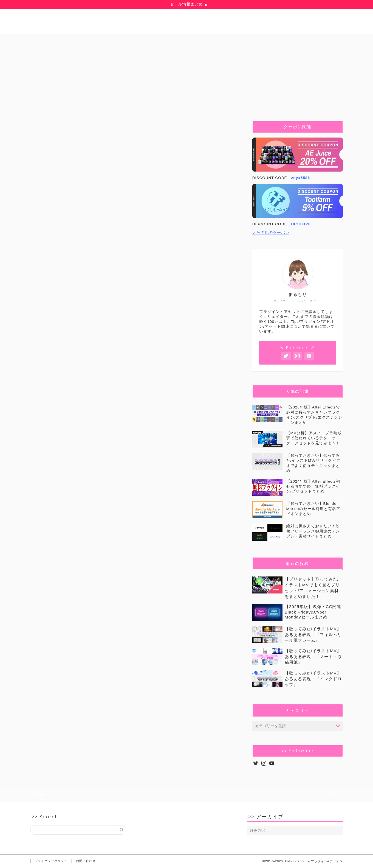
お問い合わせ (86, 861)
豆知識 (89, 40)
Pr (148, 40)
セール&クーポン (305, 40)
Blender (180, 40)
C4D (216, 40)
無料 (57, 40)
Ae (121, 40)
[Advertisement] (134, 278)
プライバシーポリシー (51, 861)
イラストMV (254, 40)
